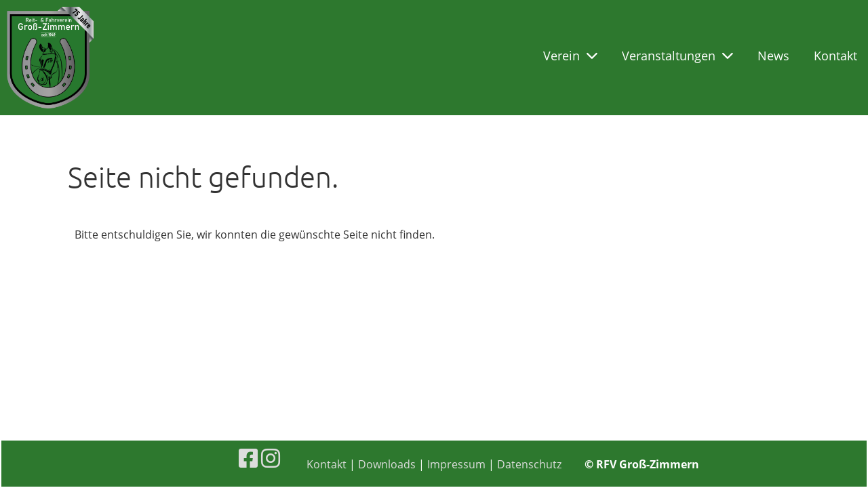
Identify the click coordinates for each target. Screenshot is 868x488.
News (773, 56)
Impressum (456, 464)
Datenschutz (529, 464)
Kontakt (835, 56)
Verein (570, 56)
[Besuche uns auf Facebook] (248, 458)
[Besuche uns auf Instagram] (271, 458)
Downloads (387, 464)
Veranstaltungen (677, 56)
